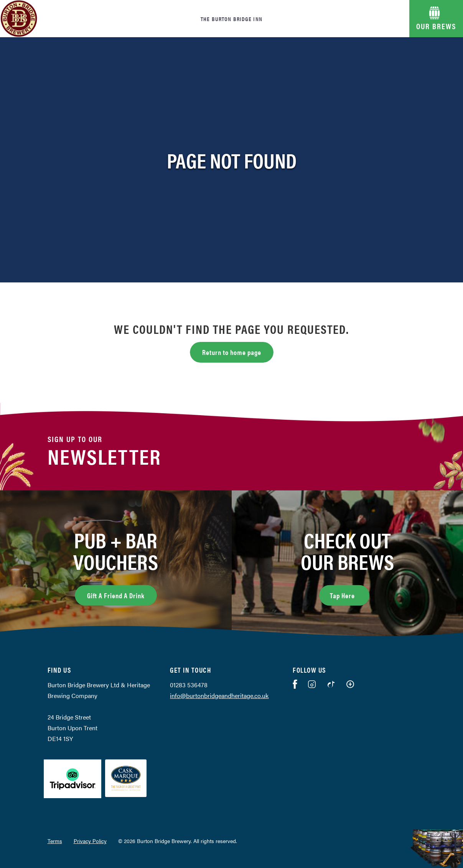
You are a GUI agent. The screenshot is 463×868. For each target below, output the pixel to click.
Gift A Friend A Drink (116, 595)
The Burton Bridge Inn (231, 19)
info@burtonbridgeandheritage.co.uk (219, 696)
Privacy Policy (90, 841)
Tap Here (350, 594)
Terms (55, 841)
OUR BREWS (436, 26)
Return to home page (232, 352)
